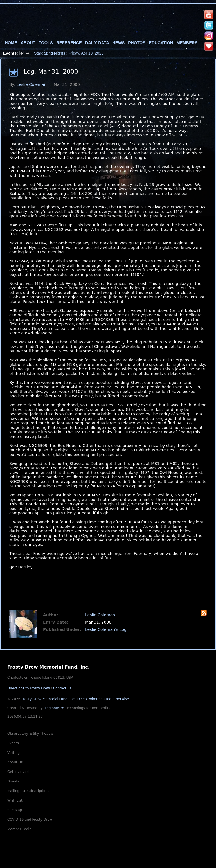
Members (187, 43)
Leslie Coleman (31, 84)
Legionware (54, 708)
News (118, 43)
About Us (15, 762)
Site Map (15, 810)
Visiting (13, 753)
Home (11, 43)
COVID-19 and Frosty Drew (30, 820)
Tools (46, 43)
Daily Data (97, 43)
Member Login (19, 829)
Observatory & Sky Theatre (30, 734)
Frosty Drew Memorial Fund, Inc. (75, 699)
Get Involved (18, 772)
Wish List (15, 800)
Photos (137, 43)
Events (13, 743)
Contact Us (62, 688)
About (28, 43)
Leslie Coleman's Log (106, 629)
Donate (13, 781)
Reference (69, 43)
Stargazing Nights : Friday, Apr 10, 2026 (69, 53)
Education (161, 43)
